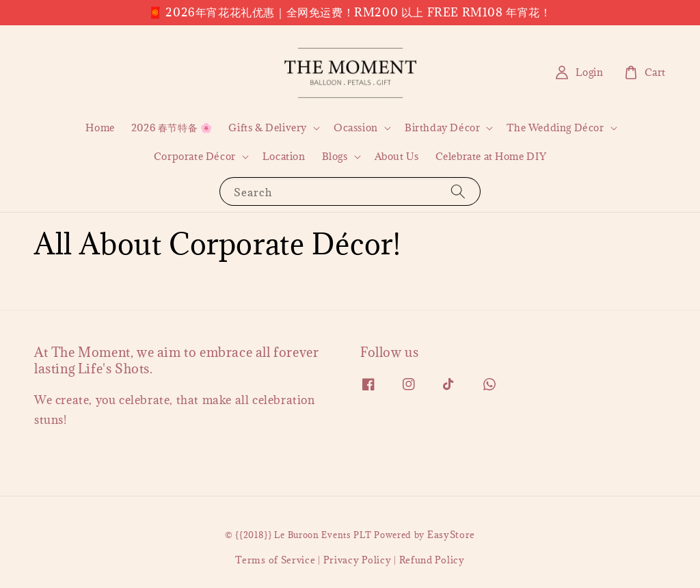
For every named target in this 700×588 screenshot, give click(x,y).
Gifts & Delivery (268, 128)
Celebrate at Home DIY (491, 156)
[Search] (458, 191)
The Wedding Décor (555, 128)
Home (100, 128)
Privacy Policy (358, 560)
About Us (397, 156)
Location (284, 156)
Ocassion (356, 128)
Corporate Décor (195, 157)
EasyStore (451, 535)
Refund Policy (432, 560)
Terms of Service (275, 560)
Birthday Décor (442, 128)
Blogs (335, 157)
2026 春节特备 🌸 (172, 128)
